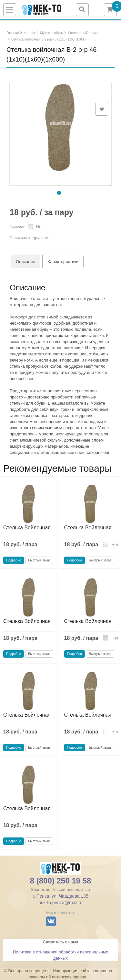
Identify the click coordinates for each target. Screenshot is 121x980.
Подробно (14, 560)
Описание (25, 262)
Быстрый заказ (39, 560)
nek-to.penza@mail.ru (60, 903)
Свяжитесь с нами (61, 942)
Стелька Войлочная (27, 528)
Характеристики (63, 262)
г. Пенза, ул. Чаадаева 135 (60, 896)
